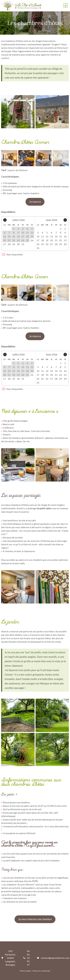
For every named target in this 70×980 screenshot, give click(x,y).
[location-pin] (2, 958)
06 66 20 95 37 (28, 958)
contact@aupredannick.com (55, 958)
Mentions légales (25, 971)
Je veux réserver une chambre (35, 919)
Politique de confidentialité (41, 971)
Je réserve (35, 202)
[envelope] (38, 958)
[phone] (24, 958)
